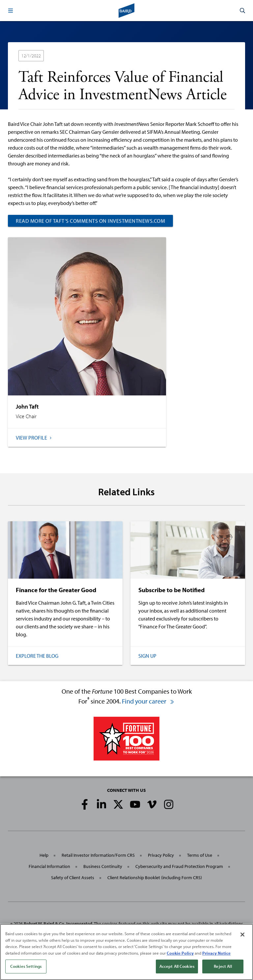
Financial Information (49, 866)
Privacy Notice (216, 953)
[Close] (242, 935)
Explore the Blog (37, 656)
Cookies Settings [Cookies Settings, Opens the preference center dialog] (26, 966)
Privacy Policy (161, 855)
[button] (11, 11)
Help (44, 855)
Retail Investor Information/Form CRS (98, 855)
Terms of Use (200, 855)
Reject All (223, 966)
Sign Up (147, 656)
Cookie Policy (180, 953)
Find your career (148, 701)
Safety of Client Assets (73, 878)
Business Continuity (103, 866)
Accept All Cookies (177, 966)
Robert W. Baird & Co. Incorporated (58, 924)
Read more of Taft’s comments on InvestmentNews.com (90, 221)
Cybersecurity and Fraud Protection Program (179, 866)
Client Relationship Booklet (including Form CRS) (155, 878)
